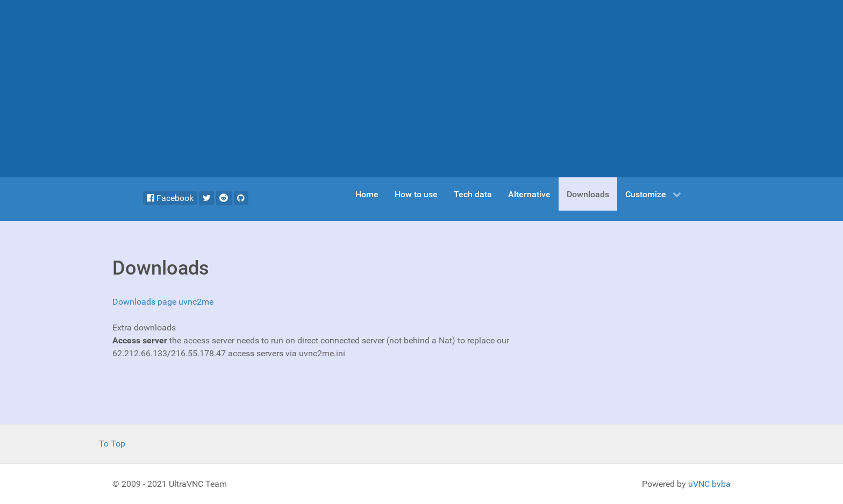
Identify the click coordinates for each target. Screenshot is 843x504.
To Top (112, 444)
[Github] (241, 198)
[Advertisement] (421, 89)
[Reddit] (224, 198)
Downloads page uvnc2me (163, 302)
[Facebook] (170, 198)
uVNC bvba (709, 484)
